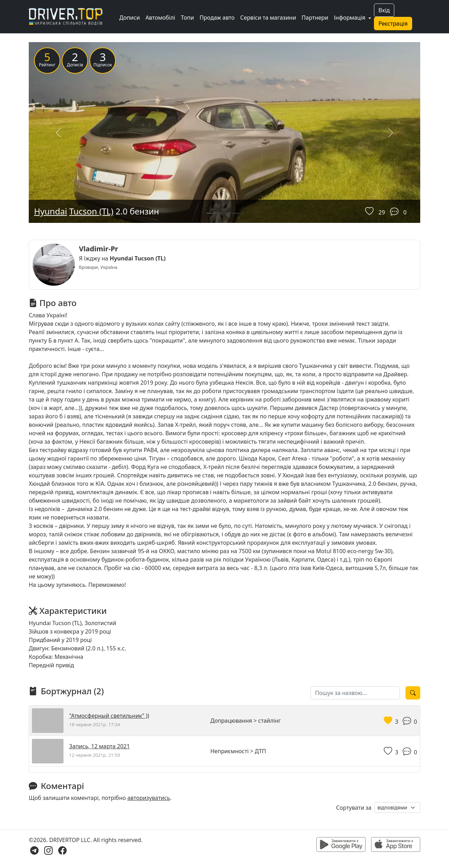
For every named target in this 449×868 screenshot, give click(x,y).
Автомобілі (160, 18)
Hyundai (51, 211)
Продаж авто (217, 18)
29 (382, 212)
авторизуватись (149, 798)
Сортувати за (354, 808)
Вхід (384, 10)
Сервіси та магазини (268, 18)
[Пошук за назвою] (355, 693)
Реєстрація (393, 24)
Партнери (315, 18)
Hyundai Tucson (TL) (138, 258)
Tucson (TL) (91, 211)
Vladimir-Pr (99, 249)
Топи (187, 18)
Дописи (130, 18)
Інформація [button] (350, 18)
